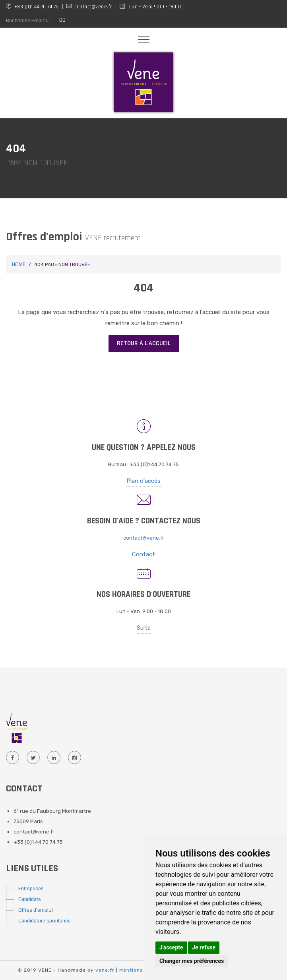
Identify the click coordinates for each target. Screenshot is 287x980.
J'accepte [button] (171, 947)
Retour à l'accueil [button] (144, 343)
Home (18, 265)
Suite (144, 628)
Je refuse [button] (204, 947)
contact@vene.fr (144, 538)
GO (62, 20)
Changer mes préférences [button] (192, 961)
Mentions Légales (143, 970)
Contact (143, 554)
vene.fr (105, 970)
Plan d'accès (143, 481)
